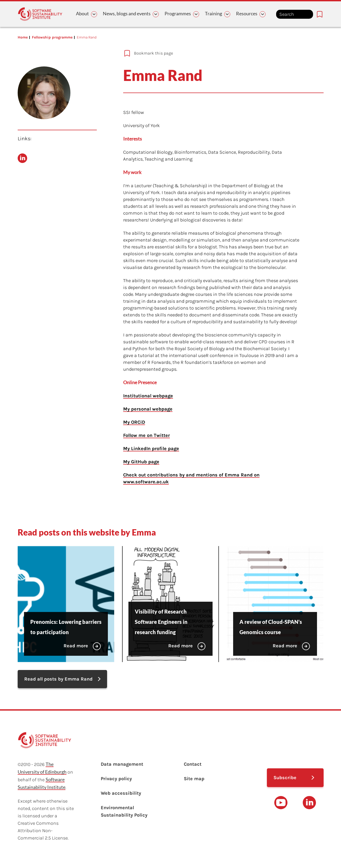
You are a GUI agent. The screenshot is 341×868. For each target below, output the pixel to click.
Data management (122, 764)
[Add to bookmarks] (215, 53)
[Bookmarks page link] (320, 14)
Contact (193, 764)
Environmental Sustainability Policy (124, 811)
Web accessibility (121, 793)
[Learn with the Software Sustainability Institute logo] (40, 14)
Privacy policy (116, 779)
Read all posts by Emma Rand (58, 679)
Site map (194, 779)
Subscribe (285, 778)
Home (23, 37)
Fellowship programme (52, 37)
